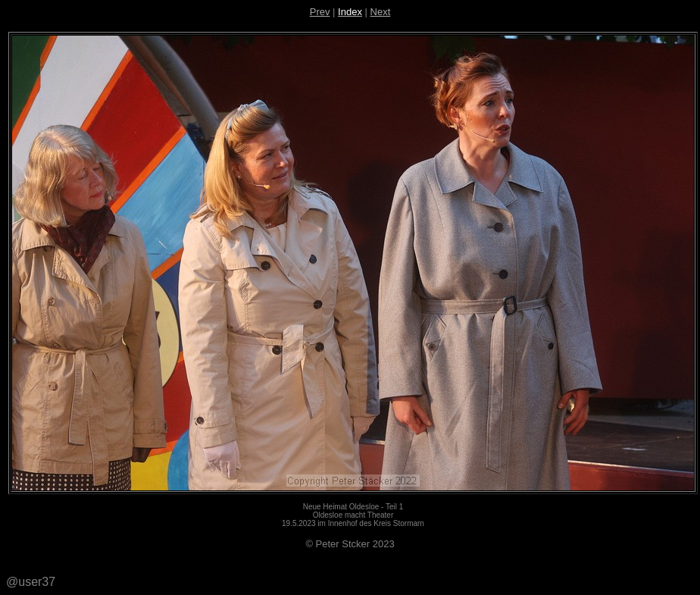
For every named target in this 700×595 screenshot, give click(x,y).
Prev (320, 12)
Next (381, 12)
